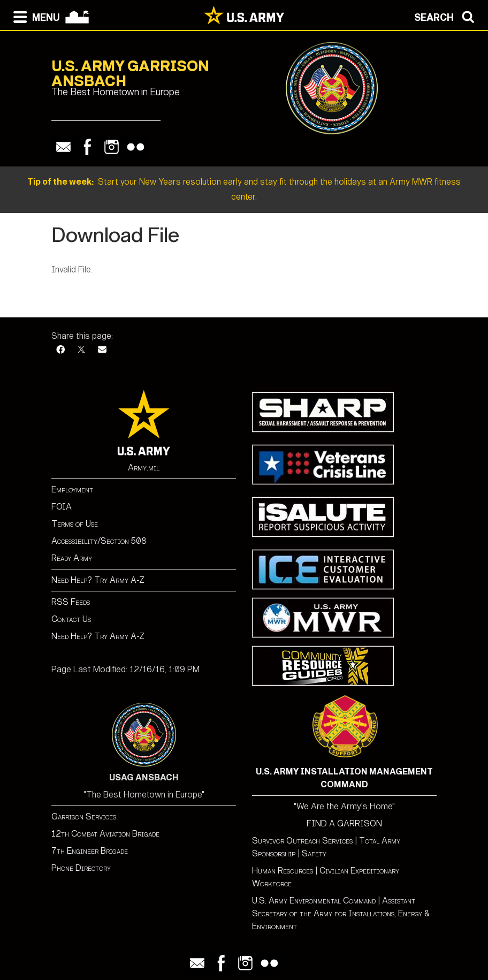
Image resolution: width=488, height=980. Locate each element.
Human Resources (283, 871)
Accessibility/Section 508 (99, 541)
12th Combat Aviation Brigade (105, 834)
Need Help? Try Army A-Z (98, 580)
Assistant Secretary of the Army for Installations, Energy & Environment (341, 913)
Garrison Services (84, 816)
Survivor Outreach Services (302, 841)
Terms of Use (75, 524)
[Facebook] (60, 350)
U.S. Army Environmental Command (314, 901)
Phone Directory (81, 868)
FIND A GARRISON (344, 823)
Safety (314, 853)
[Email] (102, 350)
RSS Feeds (71, 602)
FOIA (62, 507)
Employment (72, 489)
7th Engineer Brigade (90, 851)
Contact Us (71, 619)
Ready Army (72, 558)
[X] (81, 350)
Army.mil (144, 468)
